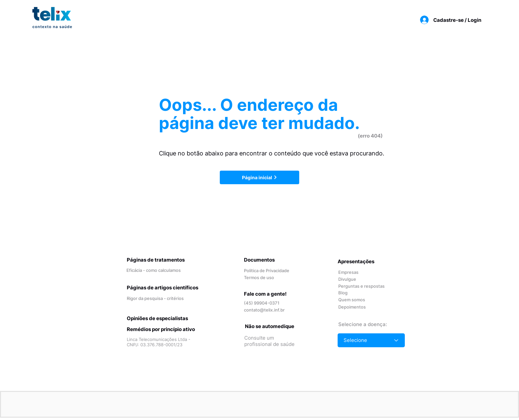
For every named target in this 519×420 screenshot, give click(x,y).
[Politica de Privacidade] (268, 271)
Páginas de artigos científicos (163, 288)
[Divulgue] (357, 279)
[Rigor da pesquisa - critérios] (156, 298)
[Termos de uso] (266, 278)
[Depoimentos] (357, 307)
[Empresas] (351, 272)
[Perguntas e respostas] (362, 286)
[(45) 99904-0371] (266, 303)
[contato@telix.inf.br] (266, 310)
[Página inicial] (259, 177)
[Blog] (351, 293)
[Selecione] (371, 340)
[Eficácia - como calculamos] (156, 270)
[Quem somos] (357, 300)
